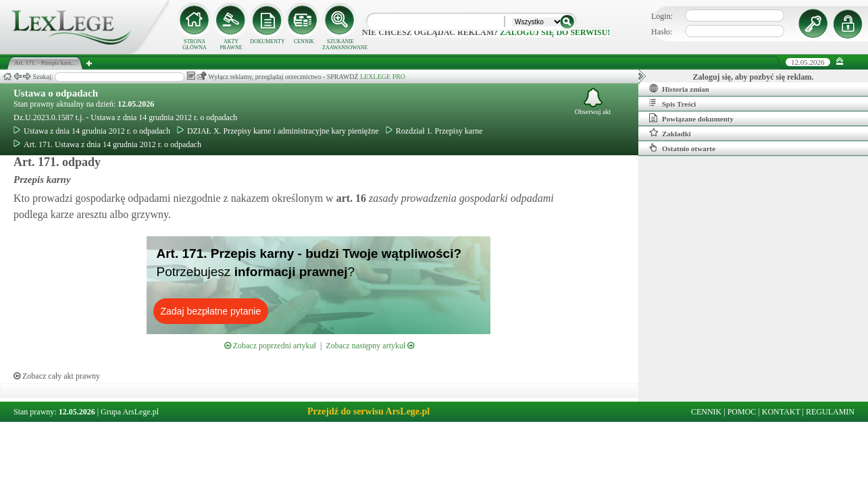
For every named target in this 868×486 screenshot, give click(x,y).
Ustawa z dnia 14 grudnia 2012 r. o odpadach (92, 131)
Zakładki (670, 133)
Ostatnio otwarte (682, 148)
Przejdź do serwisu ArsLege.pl (368, 411)
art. (350, 198)
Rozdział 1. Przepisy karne (434, 131)
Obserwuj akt (593, 102)
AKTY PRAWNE (231, 45)
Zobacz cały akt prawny (57, 376)
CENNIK (304, 42)
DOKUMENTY (267, 42)
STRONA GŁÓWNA (195, 45)
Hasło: (662, 32)
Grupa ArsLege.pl (130, 412)
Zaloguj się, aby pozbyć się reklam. (754, 77)
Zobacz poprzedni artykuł (270, 346)
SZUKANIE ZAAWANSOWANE (340, 45)
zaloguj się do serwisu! (555, 32)
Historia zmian (679, 88)
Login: (662, 16)
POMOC (742, 412)
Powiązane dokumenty (691, 118)
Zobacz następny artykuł (370, 346)
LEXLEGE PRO (383, 77)
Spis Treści (672, 103)
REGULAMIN (830, 412)
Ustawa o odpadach (56, 93)
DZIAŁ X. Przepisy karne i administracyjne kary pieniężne (278, 131)
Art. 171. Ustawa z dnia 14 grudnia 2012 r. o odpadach (107, 144)
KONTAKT (781, 412)
